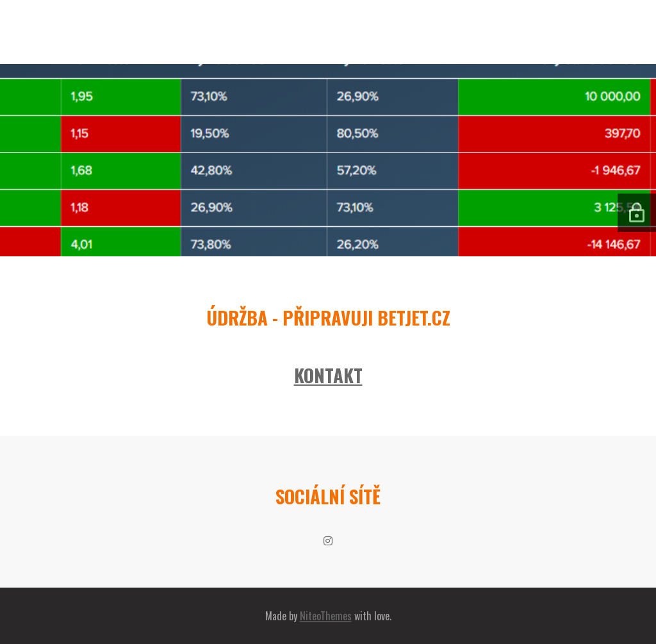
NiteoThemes (326, 616)
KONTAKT (328, 375)
